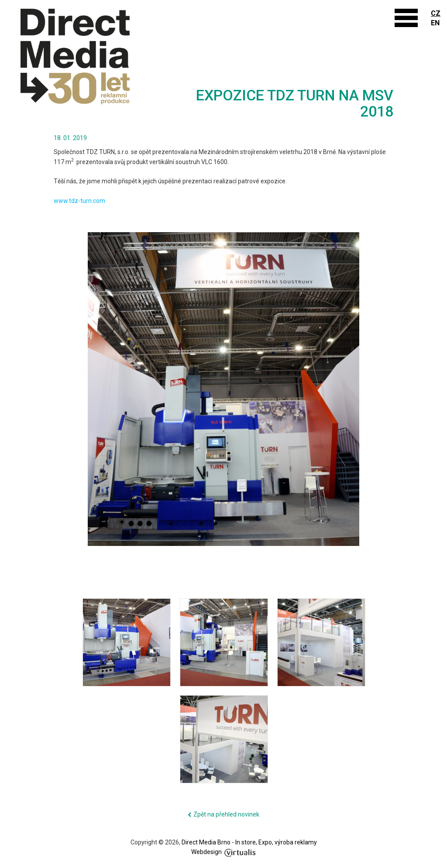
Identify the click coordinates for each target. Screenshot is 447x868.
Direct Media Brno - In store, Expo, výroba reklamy (249, 842)
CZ (436, 13)
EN (435, 23)
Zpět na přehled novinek (226, 814)
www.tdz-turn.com (79, 201)
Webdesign (223, 852)
